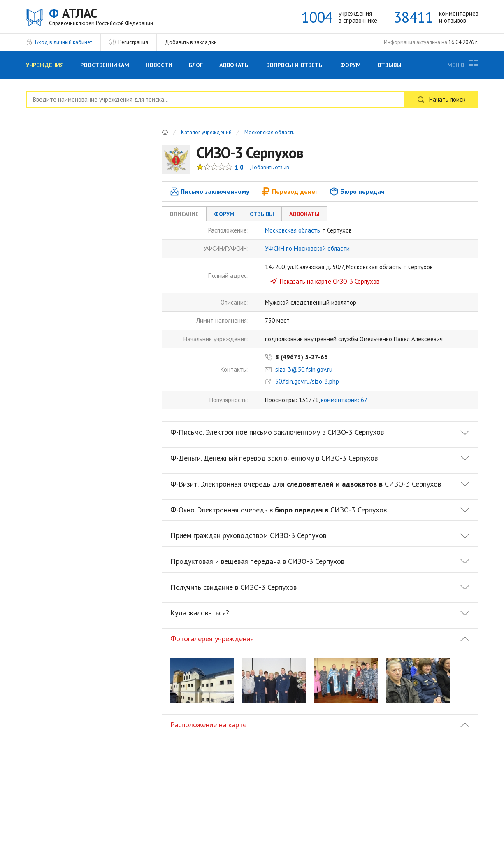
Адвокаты (235, 65)
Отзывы (389, 65)
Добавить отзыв (269, 167)
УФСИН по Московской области (307, 248)
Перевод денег (290, 191)
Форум (351, 65)
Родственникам (105, 65)
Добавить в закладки (191, 42)
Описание (184, 214)
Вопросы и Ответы (295, 65)
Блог (196, 65)
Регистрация (133, 42)
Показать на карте (330, 281)
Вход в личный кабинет (64, 42)
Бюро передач (357, 191)
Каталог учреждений (206, 133)
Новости (159, 65)
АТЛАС (101, 16)
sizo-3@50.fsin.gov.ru (304, 369)
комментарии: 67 (344, 400)
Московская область (269, 133)
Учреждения (45, 65)
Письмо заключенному (210, 191)
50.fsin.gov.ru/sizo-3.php (307, 381)
